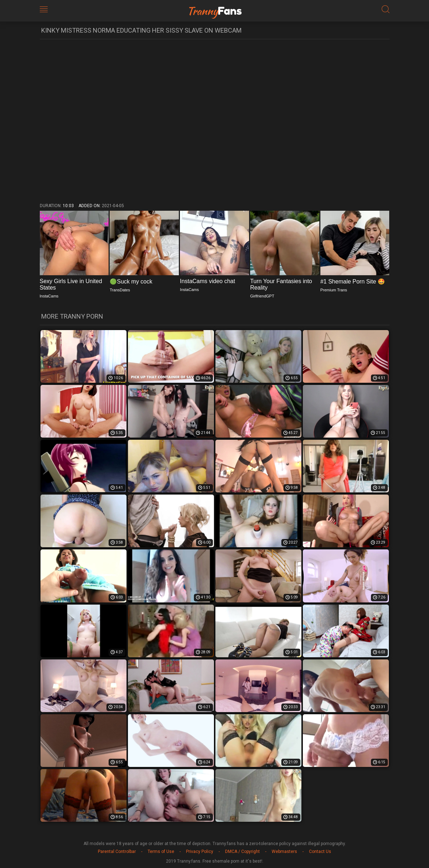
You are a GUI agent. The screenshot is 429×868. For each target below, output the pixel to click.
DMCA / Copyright (242, 852)
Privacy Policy (200, 852)
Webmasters (284, 852)
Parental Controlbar (117, 852)
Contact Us (320, 852)
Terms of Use (161, 852)
